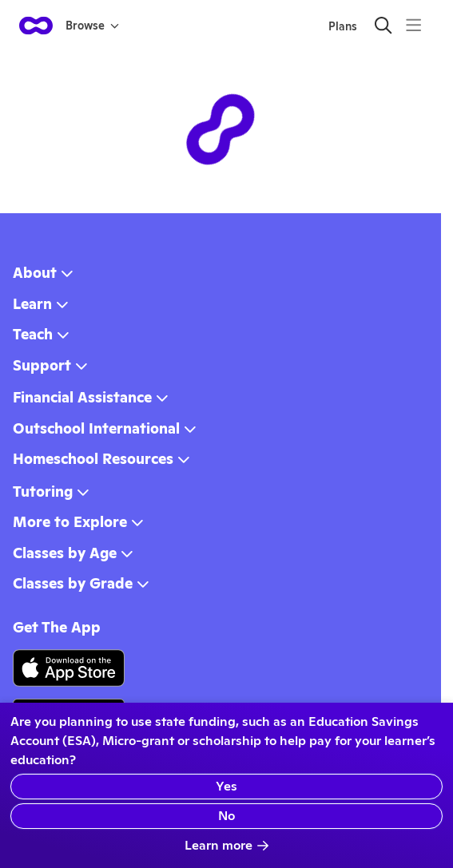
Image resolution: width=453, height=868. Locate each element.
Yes (226, 786)
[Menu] (413, 25)
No (226, 816)
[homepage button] (36, 26)
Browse (92, 26)
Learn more (227, 845)
